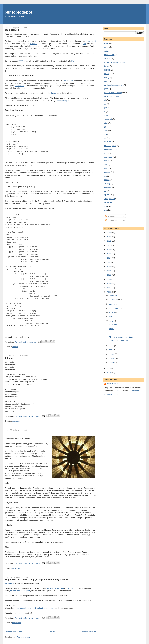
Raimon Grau (113, 384)
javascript (108, 119)
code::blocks (70, 588)
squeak (107, 195)
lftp (105, 127)
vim (105, 206)
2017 (109, 258)
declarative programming (114, 62)
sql (105, 191)
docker (107, 66)
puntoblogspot (18, 12)
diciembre (113, 295)
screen (107, 180)
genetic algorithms (111, 96)
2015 (109, 267)
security (107, 183)
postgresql (108, 157)
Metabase (135, 391)
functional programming (114, 85)
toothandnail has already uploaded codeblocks (35, 608)
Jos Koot (92, 41)
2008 (109, 368)
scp (105, 176)
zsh (105, 210)
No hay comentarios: (33, 416)
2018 (109, 254)
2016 (109, 262)
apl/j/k (106, 43)
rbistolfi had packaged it (20, 591)
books (106, 47)
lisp (105, 134)
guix (105, 108)
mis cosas (16, 421)
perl (105, 153)
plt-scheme (69, 81)
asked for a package (55, 588)
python (107, 161)
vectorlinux (19, 86)
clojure (107, 51)
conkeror (107, 58)
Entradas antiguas (88, 632)
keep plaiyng (12, 30)
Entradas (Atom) (23, 637)
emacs (107, 74)
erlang (106, 77)
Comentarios (112, 220)
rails (105, 165)
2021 (109, 241)
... (6, 432)
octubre (112, 304)
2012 (109, 279)
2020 (109, 245)
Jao (85, 44)
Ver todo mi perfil (111, 395)
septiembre (114, 308)
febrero (112, 358)
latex (106, 123)
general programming (113, 93)
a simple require (63, 100)
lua (105, 138)
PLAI (73, 61)
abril (111, 350)
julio (111, 317)
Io (105, 112)
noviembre (114, 300)
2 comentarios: (31, 342)
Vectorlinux (9, 583)
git (105, 100)
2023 (109, 232)
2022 (109, 237)
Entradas (110, 216)
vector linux (17, 623)
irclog (106, 115)
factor (106, 81)
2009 (109, 292)
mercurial (108, 142)
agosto (112, 312)
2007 (109, 373)
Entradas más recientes (14, 632)
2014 (109, 271)
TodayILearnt (109, 199)
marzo (112, 354)
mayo (112, 346)
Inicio (53, 632)
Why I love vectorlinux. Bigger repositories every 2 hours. (37, 579)
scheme (15, 347)
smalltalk (107, 187)
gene (106, 89)
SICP (21, 61)
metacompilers (110, 146)
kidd (118, 391)
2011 (109, 284)
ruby (106, 168)
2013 (109, 275)
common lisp (109, 55)
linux (106, 130)
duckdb (107, 70)
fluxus (53, 93)
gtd (105, 104)
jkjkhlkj (9, 358)
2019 (109, 249)
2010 (109, 288)
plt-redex (33, 44)
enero (112, 363)
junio (111, 321)
